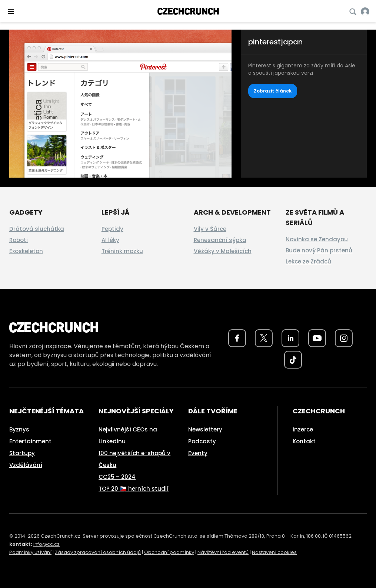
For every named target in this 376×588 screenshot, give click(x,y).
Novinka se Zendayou (317, 239)
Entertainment (30, 441)
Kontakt (304, 441)
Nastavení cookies (274, 552)
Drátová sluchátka (37, 229)
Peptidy (112, 229)
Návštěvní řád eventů (223, 552)
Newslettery (205, 429)
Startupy (22, 453)
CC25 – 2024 (117, 477)
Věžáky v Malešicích (223, 251)
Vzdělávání (26, 465)
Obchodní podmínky (169, 552)
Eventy (198, 453)
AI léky (110, 240)
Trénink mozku (122, 251)
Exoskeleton (26, 251)
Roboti (19, 240)
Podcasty (202, 441)
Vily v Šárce (210, 229)
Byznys (19, 429)
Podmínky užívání (30, 552)
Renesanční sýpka (220, 240)
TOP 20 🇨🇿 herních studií (134, 489)
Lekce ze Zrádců (308, 261)
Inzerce (303, 429)
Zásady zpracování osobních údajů (98, 552)
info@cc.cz (46, 544)
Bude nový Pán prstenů (319, 250)
